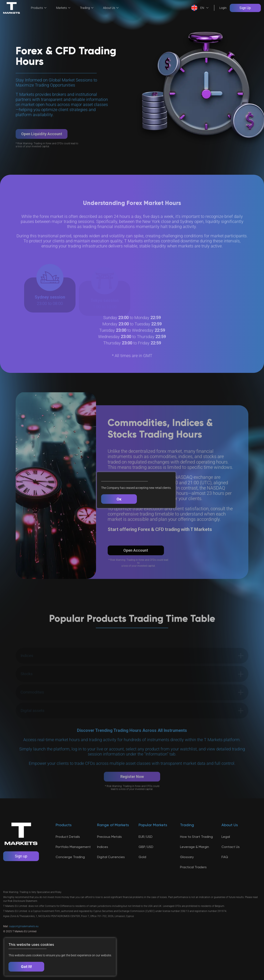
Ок (119, 499)
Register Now (132, 801)
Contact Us (231, 860)
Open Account (136, 562)
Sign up (21, 869)
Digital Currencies (111, 870)
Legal (226, 850)
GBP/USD (146, 860)
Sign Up (245, 8)
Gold (142, 870)
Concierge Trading (70, 870)
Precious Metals (109, 850)
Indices (103, 860)
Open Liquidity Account (42, 146)
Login (222, 8)
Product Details (68, 850)
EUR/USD (146, 850)
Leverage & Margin (195, 860)
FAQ (225, 870)
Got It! (26, 967)
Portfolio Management (73, 860)
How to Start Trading (196, 850)
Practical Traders (193, 880)
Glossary (187, 870)
